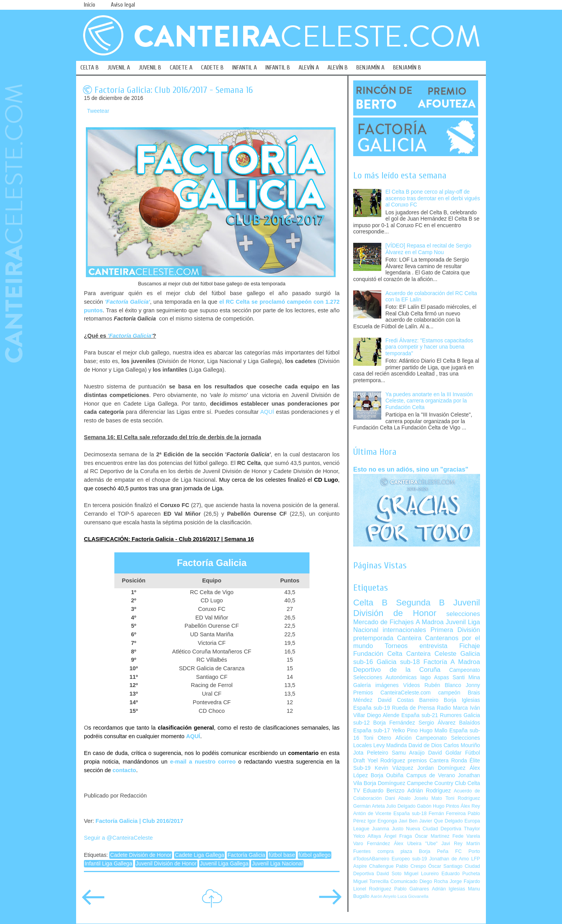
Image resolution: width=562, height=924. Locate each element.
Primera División (455, 630)
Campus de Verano (431, 775)
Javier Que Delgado (441, 821)
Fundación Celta (378, 654)
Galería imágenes (376, 685)
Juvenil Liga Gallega (224, 864)
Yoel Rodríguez (386, 761)
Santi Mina (466, 677)
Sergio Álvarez (437, 723)
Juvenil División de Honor (166, 864)
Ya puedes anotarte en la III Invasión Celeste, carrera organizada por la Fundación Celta (429, 401)
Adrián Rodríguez (429, 791)
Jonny (473, 685)
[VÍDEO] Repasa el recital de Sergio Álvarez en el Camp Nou (429, 249)
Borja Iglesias (462, 700)
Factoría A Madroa (452, 662)
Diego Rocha (434, 881)
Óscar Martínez (432, 836)
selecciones (463, 614)
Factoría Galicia (246, 855)
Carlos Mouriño (462, 745)
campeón (449, 693)
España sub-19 (372, 708)
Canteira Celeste (431, 654)
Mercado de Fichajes (383, 622)
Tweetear (98, 111)
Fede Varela (466, 836)
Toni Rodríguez (463, 798)
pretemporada (373, 638)
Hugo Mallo (433, 731)
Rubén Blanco (443, 685)
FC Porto (468, 851)
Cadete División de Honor (141, 855)
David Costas (396, 700)
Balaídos (470, 723)
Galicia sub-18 (398, 662)
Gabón (424, 806)
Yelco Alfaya (367, 836)
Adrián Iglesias (449, 889)
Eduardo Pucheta (461, 874)
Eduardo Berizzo (384, 791)
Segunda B (421, 603)
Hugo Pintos (446, 806)
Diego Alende (383, 715)
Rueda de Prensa (413, 708)
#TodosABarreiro (371, 859)
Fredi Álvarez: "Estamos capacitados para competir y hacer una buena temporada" (430, 347)
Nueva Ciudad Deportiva (434, 829)
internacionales (405, 630)
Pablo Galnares (412, 889)
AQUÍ (267, 412)
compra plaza (395, 851)
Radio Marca (452, 708)
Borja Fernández (394, 723)
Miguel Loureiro (421, 874)
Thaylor (472, 829)
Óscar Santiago (445, 866)
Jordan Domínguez (441, 768)
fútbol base (282, 855)
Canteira (409, 638)
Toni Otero (377, 738)
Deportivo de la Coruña (397, 670)
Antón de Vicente (372, 814)
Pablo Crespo (411, 866)
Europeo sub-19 (409, 859)
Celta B (370, 603)
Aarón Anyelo (384, 896)
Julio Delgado (401, 806)
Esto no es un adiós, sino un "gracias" (411, 469)
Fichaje (470, 646)
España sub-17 (372, 731)
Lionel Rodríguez (372, 889)
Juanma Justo (388, 829)
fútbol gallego (315, 855)
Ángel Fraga (398, 836)
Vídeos (412, 685)
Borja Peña (433, 851)
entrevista (434, 646)
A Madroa (430, 622)
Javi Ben (408, 821)
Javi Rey (452, 844)
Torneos (396, 646)
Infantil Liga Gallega (108, 864)
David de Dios (425, 745)
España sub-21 (420, 715)
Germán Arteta (369, 806)
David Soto (389, 874)
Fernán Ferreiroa (447, 814)
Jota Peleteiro (371, 753)
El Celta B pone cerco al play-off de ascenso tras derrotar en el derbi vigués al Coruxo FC (433, 198)
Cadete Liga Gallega (199, 855)
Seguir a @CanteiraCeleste (118, 838)
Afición (403, 738)
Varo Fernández (372, 844)
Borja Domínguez (385, 783)
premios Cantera (428, 761)
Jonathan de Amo (449, 859)
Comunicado (404, 881)
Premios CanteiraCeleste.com (392, 693)
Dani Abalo (398, 798)
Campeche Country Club (436, 783)
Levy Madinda (390, 745)
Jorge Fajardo (465, 881)
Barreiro (429, 700)
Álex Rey (470, 806)
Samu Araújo (408, 753)
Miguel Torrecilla (371, 881)
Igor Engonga (382, 821)
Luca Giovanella (413, 896)
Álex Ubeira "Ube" (416, 844)
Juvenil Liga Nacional (277, 864)
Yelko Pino (405, 731)
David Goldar (445, 753)
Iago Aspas (435, 677)
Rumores (451, 715)
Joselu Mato (428, 798)
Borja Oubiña (387, 775)
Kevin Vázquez (394, 768)
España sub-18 (410, 814)
